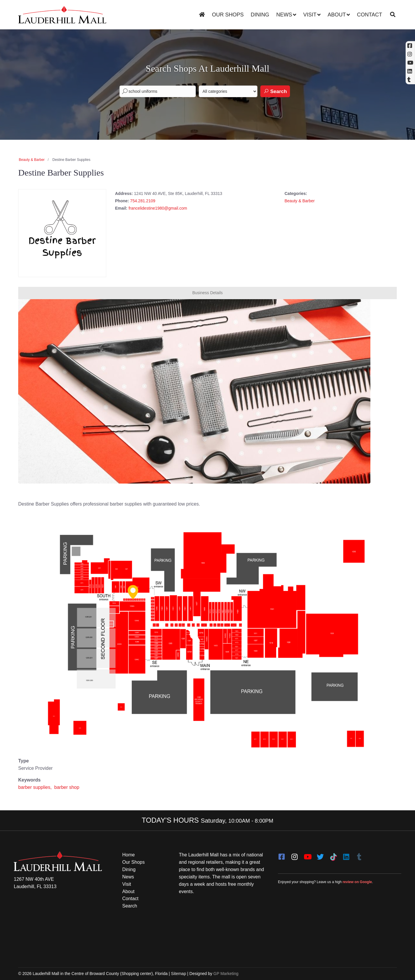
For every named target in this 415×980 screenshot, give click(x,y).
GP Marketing (226, 974)
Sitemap (179, 974)
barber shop (67, 787)
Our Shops (228, 15)
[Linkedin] (410, 71)
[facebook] (281, 855)
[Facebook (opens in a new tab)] (410, 46)
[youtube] (307, 855)
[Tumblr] (359, 855)
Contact (370, 15)
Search (275, 91)
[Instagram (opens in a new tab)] (410, 54)
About (337, 15)
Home (129, 855)
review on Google (357, 882)
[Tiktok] (333, 855)
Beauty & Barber (32, 160)
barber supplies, (36, 787)
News (284, 15)
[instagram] (294, 855)
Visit (310, 15)
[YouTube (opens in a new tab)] (410, 63)
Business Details (207, 293)
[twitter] (320, 855)
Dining (260, 15)
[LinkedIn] (346, 855)
